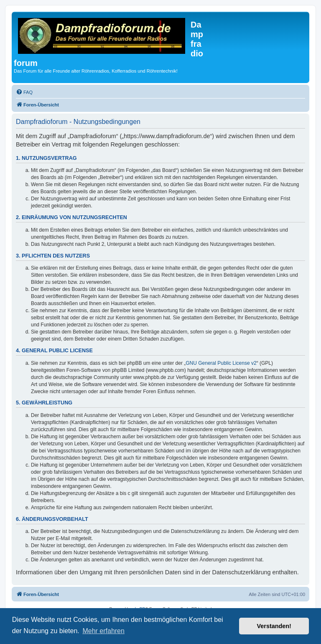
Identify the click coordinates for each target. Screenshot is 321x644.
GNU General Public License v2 (221, 363)
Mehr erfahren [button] (103, 631)
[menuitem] (24, 92)
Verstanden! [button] (274, 626)
